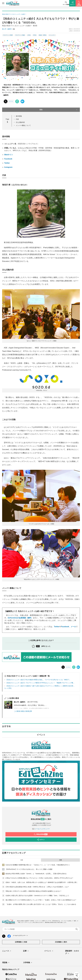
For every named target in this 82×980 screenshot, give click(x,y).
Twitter (7, 163)
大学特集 (28, 963)
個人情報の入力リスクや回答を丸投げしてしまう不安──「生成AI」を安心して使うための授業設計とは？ (41, 900)
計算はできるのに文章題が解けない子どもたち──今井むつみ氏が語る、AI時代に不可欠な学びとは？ (39, 878)
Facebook (8, 159)
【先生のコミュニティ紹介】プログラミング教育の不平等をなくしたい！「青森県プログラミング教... (40, 683)
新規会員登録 (41, 834)
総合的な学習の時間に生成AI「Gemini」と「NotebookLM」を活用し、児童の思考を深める (36, 874)
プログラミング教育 (8, 35)
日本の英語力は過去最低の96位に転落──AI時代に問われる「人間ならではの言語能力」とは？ (37, 887)
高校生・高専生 (43, 35)
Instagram (8, 167)
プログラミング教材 (20, 35)
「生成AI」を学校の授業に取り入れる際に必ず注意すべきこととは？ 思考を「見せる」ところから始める (41, 904)
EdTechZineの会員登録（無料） (20, 618)
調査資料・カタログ (72, 952)
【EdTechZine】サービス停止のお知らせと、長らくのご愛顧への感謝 (29, 869)
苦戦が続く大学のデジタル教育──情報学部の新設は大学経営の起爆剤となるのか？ (34, 891)
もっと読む (8, 688)
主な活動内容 (20, 122)
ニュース (7, 951)
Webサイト (9, 155)
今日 (22, 860)
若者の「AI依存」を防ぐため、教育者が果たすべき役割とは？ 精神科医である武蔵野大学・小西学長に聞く (42, 882)
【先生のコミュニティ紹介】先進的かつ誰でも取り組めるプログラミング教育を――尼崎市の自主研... (40, 686)
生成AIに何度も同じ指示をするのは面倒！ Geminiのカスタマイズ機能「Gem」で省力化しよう (37, 896)
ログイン (41, 840)
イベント (49, 951)
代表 (17, 119)
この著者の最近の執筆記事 (23, 711)
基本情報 (19, 116)
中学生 (35, 35)
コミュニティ (52, 35)
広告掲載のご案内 (61, 942)
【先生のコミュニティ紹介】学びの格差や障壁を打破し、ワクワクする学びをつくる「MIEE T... (38, 680)
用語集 (6, 963)
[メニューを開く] (3, 3)
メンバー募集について (23, 125)
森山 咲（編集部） (7, 29)
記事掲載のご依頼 (21, 942)
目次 (59, 110)
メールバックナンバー (41, 829)
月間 (60, 860)
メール (73, 627)
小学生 (29, 35)
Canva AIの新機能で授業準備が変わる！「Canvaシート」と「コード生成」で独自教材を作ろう (38, 865)
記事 (26, 951)
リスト (11, 101)
